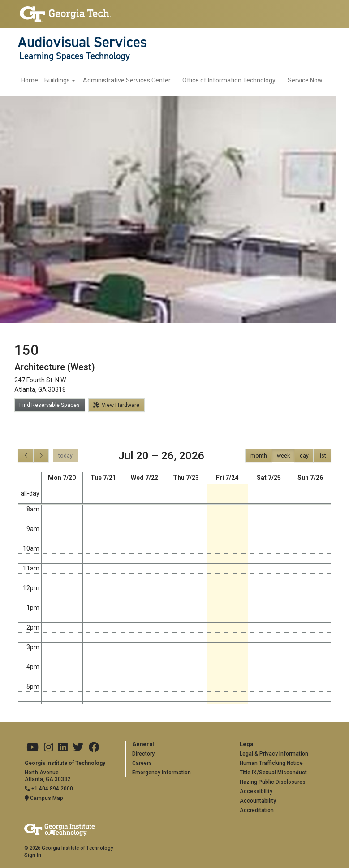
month (259, 456)
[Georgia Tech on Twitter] (78, 747)
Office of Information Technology (229, 80)
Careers (142, 763)
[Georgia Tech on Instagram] (49, 747)
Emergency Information (162, 773)
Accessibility (256, 791)
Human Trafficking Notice (271, 763)
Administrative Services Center (127, 80)
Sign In (33, 855)
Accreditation (257, 810)
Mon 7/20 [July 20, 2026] (62, 478)
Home (30, 80)
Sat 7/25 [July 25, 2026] (269, 478)
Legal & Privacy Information (274, 754)
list (322, 456)
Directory (143, 754)
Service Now (305, 80)
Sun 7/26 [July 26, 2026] (310, 478)
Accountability (258, 801)
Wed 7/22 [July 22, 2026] (144, 478)
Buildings (57, 80)
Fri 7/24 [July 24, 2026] (227, 478)
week (283, 456)
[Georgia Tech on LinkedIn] (63, 747)
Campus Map (44, 798)
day (304, 456)
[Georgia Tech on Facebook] (94, 747)
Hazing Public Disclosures (273, 782)
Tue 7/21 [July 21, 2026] (103, 478)
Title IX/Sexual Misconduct (273, 773)
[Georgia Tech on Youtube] (32, 747)
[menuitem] (48, 80)
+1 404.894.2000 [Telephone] (49, 789)
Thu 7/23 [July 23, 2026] (186, 478)
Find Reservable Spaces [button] (50, 405)
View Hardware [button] (116, 405)
